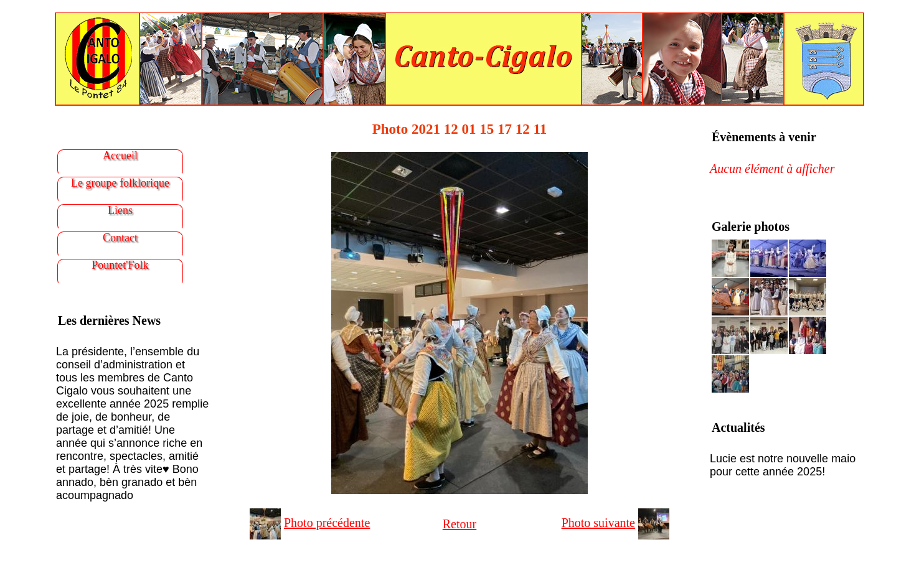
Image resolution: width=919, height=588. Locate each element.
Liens (120, 210)
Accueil (120, 156)
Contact (120, 238)
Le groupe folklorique (120, 183)
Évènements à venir (764, 137)
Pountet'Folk (120, 265)
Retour (459, 524)
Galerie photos (751, 226)
